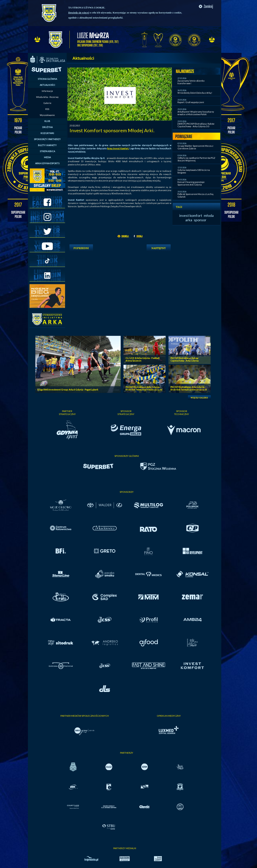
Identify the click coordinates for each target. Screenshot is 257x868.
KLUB (47, 121)
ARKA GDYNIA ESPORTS (47, 163)
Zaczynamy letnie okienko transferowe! (191, 82)
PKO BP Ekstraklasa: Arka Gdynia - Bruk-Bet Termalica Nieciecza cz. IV (144, 388)
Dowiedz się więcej (79, 13)
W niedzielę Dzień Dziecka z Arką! (195, 93)
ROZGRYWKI (47, 133)
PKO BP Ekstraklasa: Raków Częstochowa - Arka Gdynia (185, 359)
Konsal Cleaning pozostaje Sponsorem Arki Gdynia (191, 183)
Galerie (47, 103)
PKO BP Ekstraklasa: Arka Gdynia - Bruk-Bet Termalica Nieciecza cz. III (189, 388)
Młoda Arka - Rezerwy (47, 97)
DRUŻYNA (47, 127)
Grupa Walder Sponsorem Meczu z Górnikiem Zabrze (195, 147)
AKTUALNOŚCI (47, 85)
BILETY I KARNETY (47, 145)
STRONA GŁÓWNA (47, 79)
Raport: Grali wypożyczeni (191, 102)
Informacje (47, 91)
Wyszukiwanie (47, 115)
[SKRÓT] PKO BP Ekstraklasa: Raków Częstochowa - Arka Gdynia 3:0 (196, 125)
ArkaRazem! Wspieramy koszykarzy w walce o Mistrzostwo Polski (196, 113)
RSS (47, 109)
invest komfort (191, 215)
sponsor (200, 220)
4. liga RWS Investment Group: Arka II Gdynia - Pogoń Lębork (68, 390)
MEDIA (47, 157)
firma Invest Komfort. (118, 148)
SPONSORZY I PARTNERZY (47, 139)
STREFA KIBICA (47, 151)
